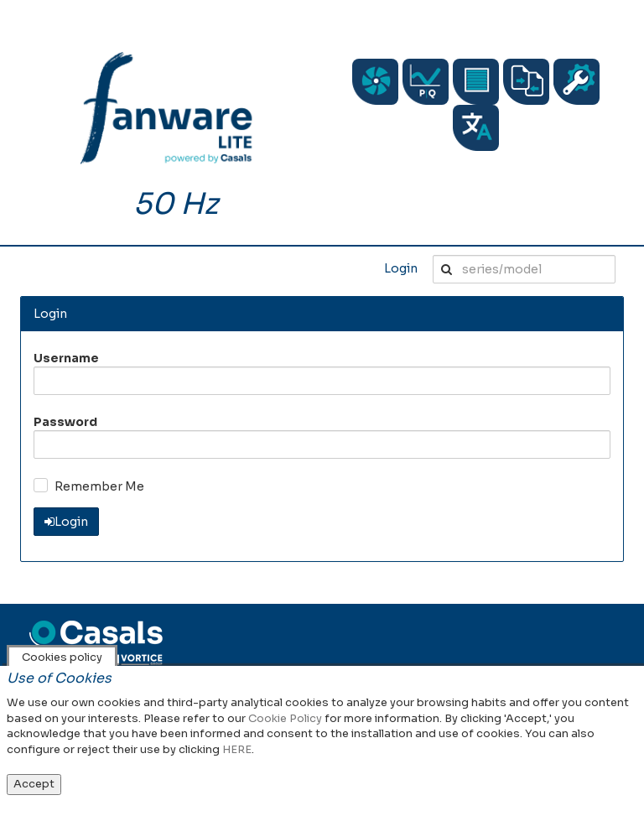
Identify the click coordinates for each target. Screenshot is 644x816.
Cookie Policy (285, 718)
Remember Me (99, 486)
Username (66, 358)
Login (401, 268)
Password (65, 422)
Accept (34, 784)
